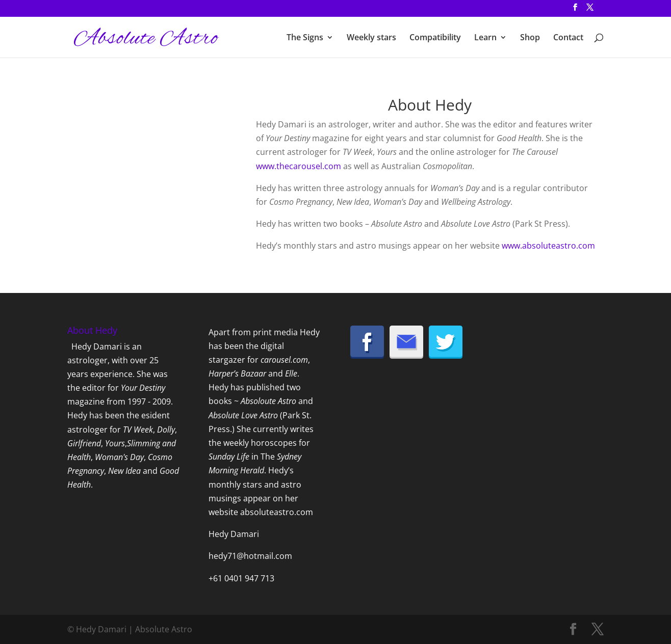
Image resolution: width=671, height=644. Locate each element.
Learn (485, 38)
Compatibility (435, 38)
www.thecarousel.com (299, 166)
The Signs (305, 38)
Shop (530, 38)
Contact (568, 38)
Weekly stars (371, 38)
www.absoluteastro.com (548, 246)
